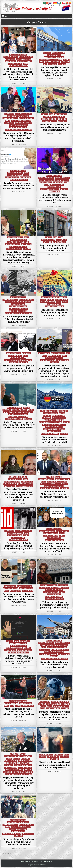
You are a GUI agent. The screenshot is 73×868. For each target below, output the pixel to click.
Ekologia (26, 408)
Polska (14, 121)
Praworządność (27, 481)
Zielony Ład (62, 64)
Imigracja (44, 114)
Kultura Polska (51, 590)
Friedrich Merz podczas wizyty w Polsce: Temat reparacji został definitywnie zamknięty (19, 319)
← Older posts (6, 853)
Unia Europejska (55, 191)
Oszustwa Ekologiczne (53, 62)
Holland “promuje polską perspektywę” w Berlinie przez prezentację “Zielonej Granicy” (54, 605)
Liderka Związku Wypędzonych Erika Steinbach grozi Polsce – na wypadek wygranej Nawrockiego (19, 185)
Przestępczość (62, 119)
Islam (51, 114)
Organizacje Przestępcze (57, 425)
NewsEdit (14, 83)
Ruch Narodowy (25, 177)
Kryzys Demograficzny (51, 117)
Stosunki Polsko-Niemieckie (18, 311)
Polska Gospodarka (21, 414)
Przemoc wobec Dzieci (12, 244)
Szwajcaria (65, 62)
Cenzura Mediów (10, 586)
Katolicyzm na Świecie (24, 61)
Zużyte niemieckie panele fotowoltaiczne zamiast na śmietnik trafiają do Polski (54, 439)
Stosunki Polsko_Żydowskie (54, 599)
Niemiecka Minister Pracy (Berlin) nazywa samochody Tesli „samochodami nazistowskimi (19, 368)
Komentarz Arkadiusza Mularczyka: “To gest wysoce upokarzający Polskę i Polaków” (54, 494)
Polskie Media (9, 123)
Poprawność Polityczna (18, 358)
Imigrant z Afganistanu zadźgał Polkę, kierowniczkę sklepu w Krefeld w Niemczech (54, 248)
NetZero (66, 60)
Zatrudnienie (53, 64)
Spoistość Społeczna (49, 121)
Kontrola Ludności (61, 114)
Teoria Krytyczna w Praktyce (19, 66)
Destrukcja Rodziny (26, 57)
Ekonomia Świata (45, 702)
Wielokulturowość (59, 242)
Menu (6, 16)
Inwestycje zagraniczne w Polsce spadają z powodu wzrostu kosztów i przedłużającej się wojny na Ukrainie (54, 716)
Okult (64, 356)
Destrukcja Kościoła (11, 57)
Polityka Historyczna (15, 175)
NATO (68, 353)
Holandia (42, 704)
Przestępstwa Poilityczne (60, 650)
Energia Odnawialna (59, 53)
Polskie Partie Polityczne (23, 123)
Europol (10, 641)
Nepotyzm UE (9, 765)
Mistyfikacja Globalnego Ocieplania (51, 60)
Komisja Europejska (62, 180)
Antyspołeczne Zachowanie (18, 55)
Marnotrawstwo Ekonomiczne (54, 57)
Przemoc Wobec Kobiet (26, 484)
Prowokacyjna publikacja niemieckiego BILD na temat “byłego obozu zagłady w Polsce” (19, 546)
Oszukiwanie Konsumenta (54, 427)
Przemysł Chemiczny (25, 768)
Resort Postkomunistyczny (18, 125)
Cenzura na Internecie (24, 586)
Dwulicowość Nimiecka (24, 59)
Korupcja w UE (58, 182)
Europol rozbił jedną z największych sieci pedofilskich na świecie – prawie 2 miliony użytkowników (19, 660)
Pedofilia (27, 648)
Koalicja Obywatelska (26, 118)
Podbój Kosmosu (53, 757)
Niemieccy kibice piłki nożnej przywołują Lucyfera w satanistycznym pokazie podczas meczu (19, 713)
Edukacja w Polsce (62, 531)
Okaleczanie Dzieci (15, 643)
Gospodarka (26, 353)
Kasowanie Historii (62, 588)
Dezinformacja (10, 59)
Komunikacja (58, 754)
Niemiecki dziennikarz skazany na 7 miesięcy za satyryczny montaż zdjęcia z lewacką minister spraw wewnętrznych (19, 598)
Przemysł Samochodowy (12, 360)
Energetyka (47, 53)
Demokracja (63, 297)
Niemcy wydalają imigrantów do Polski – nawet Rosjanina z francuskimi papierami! (19, 842)
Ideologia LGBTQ (10, 61)
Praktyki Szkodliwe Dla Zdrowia (18, 242)
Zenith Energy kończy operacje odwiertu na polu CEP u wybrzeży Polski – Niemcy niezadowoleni (19, 425)
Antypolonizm (9, 114)
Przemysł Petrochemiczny (14, 419)
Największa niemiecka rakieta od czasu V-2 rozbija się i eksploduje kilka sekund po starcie (54, 765)
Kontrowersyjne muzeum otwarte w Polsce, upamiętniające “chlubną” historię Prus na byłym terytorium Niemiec (54, 547)
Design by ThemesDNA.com (37, 865)
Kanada (24, 410)
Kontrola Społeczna (15, 64)
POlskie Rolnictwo (54, 187)
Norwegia (13, 412)
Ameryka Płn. (14, 477)
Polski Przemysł (26, 765)
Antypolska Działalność (23, 114)
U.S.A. (45, 64)
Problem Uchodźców (48, 119)
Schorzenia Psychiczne (14, 249)
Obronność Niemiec (54, 356)
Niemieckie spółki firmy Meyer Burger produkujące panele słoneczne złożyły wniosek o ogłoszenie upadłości (54, 71)
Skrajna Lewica (27, 360)
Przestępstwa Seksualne (18, 247)
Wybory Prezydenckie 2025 (18, 127)
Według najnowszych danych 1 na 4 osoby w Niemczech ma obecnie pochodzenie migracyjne (54, 127)
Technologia (64, 757)
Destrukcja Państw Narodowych (18, 116)
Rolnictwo (64, 189)
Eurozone (16, 759)
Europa (9, 759)
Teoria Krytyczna (62, 360)
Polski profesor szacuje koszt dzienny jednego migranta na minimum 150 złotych (54, 312)
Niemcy (26, 64)
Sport (18, 706)
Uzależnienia (27, 249)
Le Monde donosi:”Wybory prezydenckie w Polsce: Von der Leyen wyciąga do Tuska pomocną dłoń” (54, 199)
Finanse (43, 300)
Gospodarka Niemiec (54, 55)
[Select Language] (51, 5)
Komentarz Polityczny (47, 180)
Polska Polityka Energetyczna (18, 417)
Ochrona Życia (25, 641)
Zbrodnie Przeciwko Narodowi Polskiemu (19, 130)
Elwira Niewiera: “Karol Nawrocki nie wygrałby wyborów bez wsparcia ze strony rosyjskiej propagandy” (19, 137)
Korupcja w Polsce (45, 182)
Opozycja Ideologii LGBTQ (18, 240)
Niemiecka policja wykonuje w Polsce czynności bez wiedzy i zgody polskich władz (54, 665)
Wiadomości (48, 242)
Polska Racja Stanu (24, 121)
